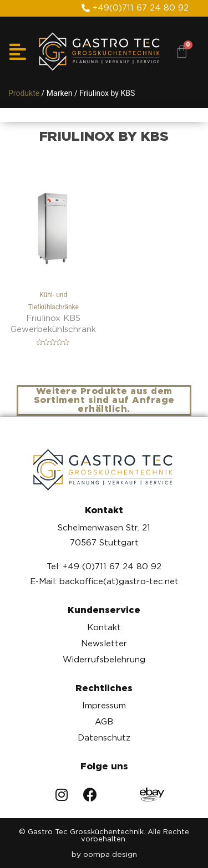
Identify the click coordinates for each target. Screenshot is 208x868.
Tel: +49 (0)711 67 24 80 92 (104, 566)
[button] (135, 8)
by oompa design (104, 854)
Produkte (24, 93)
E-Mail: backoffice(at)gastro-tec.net (104, 581)
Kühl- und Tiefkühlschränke (54, 242)
